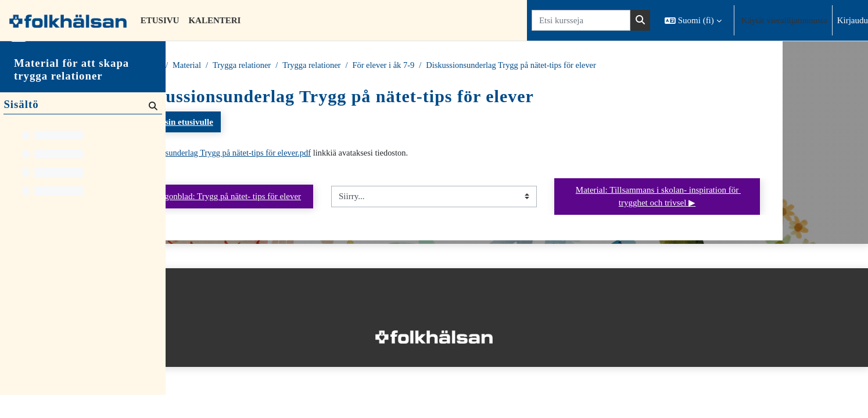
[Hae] (152, 129)
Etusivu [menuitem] (160, 20)
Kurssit (233, 66)
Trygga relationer (329, 66)
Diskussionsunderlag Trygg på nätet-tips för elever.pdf (307, 154)
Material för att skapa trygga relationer (71, 93)
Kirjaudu (853, 20)
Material (272, 66)
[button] (693, 20)
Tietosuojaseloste (205, 313)
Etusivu (196, 66)
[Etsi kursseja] (581, 21)
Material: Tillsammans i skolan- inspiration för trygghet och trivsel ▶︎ (741, 198)
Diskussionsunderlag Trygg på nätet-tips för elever (607, 66)
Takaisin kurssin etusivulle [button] (243, 122)
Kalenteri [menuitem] (214, 20)
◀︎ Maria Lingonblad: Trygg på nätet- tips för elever (294, 197)
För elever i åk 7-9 (475, 66)
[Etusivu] (68, 20)
